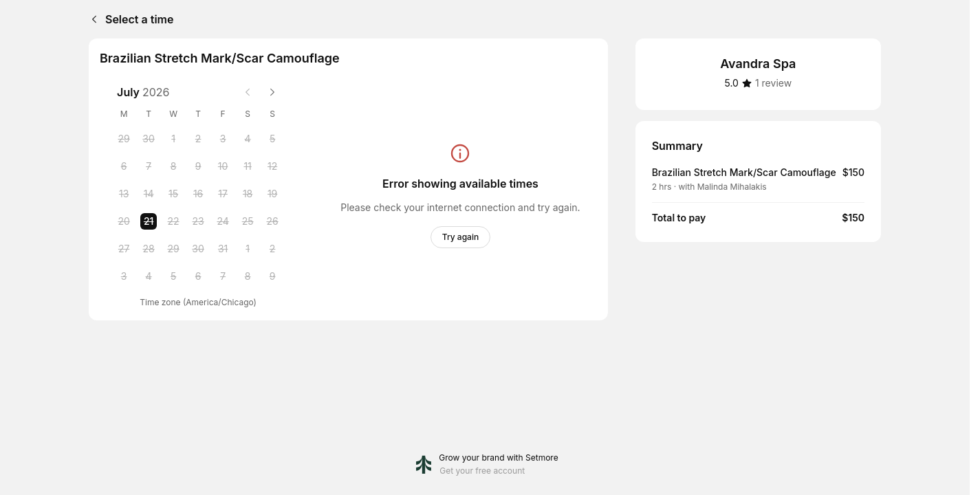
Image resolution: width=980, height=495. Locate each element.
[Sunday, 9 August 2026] (272, 276)
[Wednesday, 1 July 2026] (173, 139)
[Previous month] (248, 92)
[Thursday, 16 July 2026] (198, 194)
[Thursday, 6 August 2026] (198, 276)
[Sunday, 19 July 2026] (272, 194)
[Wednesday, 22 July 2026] (173, 221)
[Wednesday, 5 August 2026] (173, 276)
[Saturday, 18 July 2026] (248, 194)
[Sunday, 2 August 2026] (272, 249)
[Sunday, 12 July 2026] (272, 166)
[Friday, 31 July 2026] (223, 249)
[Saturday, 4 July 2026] (248, 139)
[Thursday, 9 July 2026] (198, 166)
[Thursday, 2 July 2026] (198, 139)
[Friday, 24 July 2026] (223, 221)
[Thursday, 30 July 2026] (198, 249)
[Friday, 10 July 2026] (223, 166)
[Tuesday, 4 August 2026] (149, 276)
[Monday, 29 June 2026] (124, 139)
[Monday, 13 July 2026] (124, 194)
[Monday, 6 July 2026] (124, 166)
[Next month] (272, 92)
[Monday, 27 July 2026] (124, 249)
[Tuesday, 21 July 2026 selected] (149, 221)
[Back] (91, 19)
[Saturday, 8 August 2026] (248, 276)
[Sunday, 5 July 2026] (272, 139)
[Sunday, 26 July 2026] (272, 221)
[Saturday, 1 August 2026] (248, 249)
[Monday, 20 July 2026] (124, 221)
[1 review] (773, 83)
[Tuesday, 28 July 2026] (149, 249)
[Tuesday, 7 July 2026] (149, 166)
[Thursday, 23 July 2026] (198, 221)
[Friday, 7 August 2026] (223, 276)
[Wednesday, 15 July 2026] (173, 194)
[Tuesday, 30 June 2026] (149, 139)
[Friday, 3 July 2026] (223, 139)
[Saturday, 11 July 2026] (248, 166)
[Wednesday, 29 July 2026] (173, 249)
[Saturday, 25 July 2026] (248, 221)
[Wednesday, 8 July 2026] (173, 166)
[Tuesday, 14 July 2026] (149, 194)
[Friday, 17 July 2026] (223, 194)
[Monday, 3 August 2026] (124, 276)
